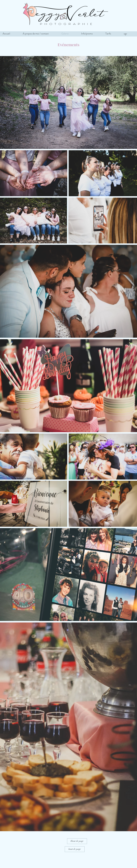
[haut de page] (75, 849)
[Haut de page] (77, 841)
